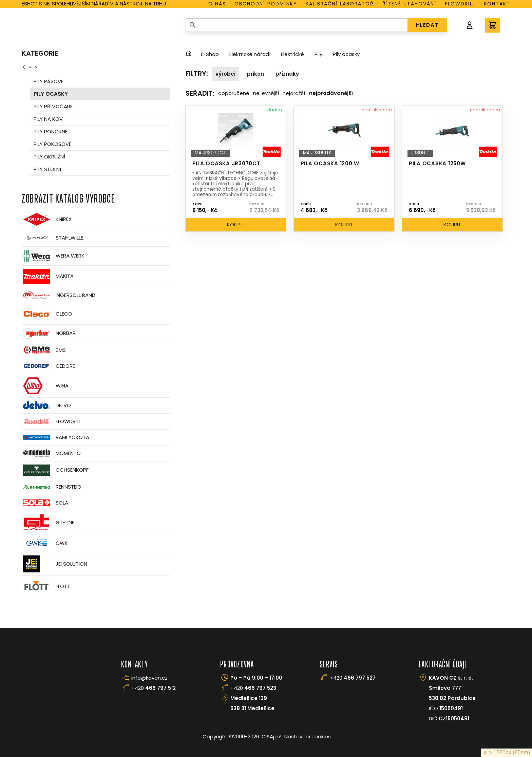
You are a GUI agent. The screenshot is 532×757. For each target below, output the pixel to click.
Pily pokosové (52, 144)
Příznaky (287, 74)
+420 (154, 688)
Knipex (47, 219)
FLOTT (46, 586)
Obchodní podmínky (266, 4)
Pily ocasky (51, 94)
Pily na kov (48, 119)
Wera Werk (53, 256)
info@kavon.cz (149, 678)
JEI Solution (54, 564)
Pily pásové (49, 81)
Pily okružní (49, 157)
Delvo (46, 405)
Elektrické (292, 54)
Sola (45, 503)
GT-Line (48, 523)
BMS (44, 350)
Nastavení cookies (308, 736)
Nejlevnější (266, 93)
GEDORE (48, 366)
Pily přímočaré (53, 106)
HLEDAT (427, 25)
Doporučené (234, 93)
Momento (51, 453)
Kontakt (497, 4)
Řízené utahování (409, 4)
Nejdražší (294, 93)
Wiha (45, 386)
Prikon (255, 74)
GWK (45, 543)
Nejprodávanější (331, 93)
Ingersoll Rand (59, 295)
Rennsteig (52, 487)
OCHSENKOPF (55, 470)
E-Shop (210, 54)
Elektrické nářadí (250, 54)
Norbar (49, 333)
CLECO (47, 314)
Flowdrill (460, 4)
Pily (33, 67)
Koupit (236, 224)
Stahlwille (52, 238)
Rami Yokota (55, 437)
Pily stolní (47, 169)
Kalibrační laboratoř (340, 4)
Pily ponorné (51, 131)
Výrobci (225, 74)
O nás (217, 4)
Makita (48, 276)
